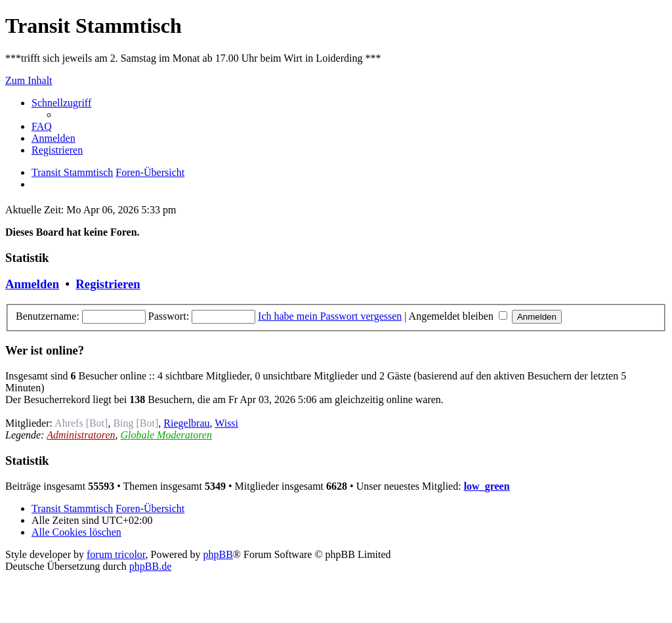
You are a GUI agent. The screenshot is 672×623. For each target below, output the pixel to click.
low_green (487, 486)
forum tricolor (116, 554)
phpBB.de (150, 566)
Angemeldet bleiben (458, 316)
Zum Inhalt (29, 80)
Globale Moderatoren (166, 435)
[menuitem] (42, 126)
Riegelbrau (186, 423)
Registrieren (108, 284)
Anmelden (32, 284)
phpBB (218, 554)
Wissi (226, 423)
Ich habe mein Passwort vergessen (330, 316)
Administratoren (81, 435)
